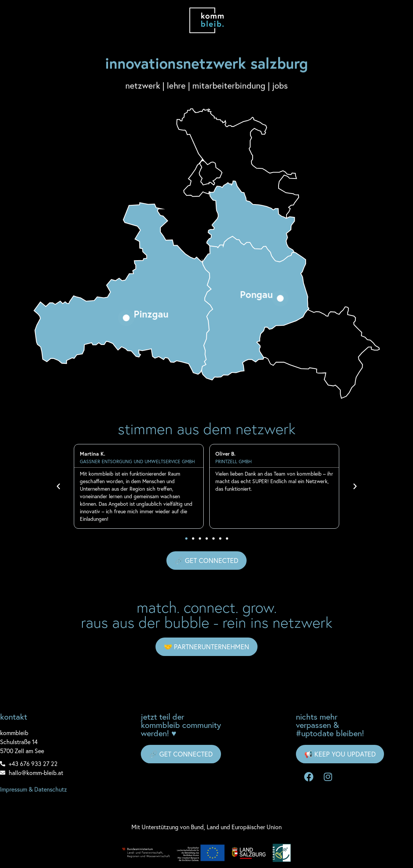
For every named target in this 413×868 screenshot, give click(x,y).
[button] (58, 487)
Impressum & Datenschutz (34, 789)
